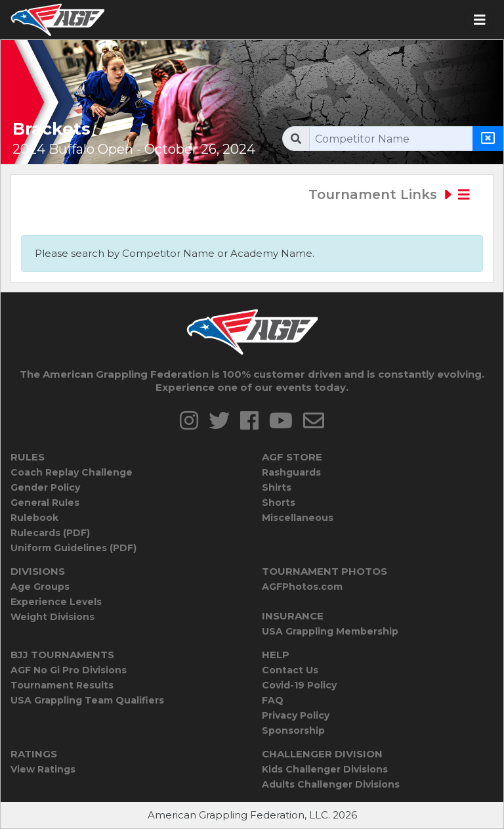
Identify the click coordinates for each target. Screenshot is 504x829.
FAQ (273, 700)
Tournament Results (62, 685)
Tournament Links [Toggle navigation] (389, 194)
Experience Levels (56, 602)
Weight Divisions (52, 617)
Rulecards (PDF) (50, 533)
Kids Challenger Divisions (325, 769)
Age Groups (40, 587)
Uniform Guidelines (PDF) (73, 548)
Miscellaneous (298, 518)
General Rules (45, 503)
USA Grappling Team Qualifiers (87, 700)
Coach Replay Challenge (72, 472)
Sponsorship (293, 730)
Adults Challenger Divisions (331, 784)
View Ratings (43, 769)
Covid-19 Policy (299, 685)
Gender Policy (45, 487)
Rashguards (291, 472)
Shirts (277, 487)
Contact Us (290, 670)
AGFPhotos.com (302, 587)
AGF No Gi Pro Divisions (69, 670)
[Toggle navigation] (480, 20)
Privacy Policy (296, 715)
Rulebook (34, 518)
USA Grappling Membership (330, 631)
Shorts (279, 503)
